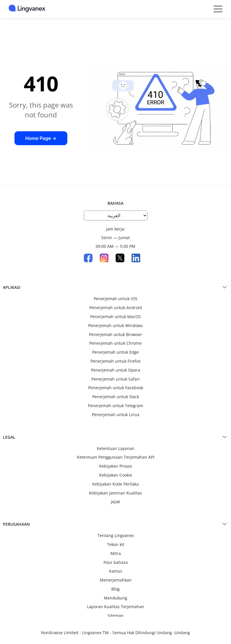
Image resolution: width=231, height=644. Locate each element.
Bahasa (115, 203)
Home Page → (41, 138)
